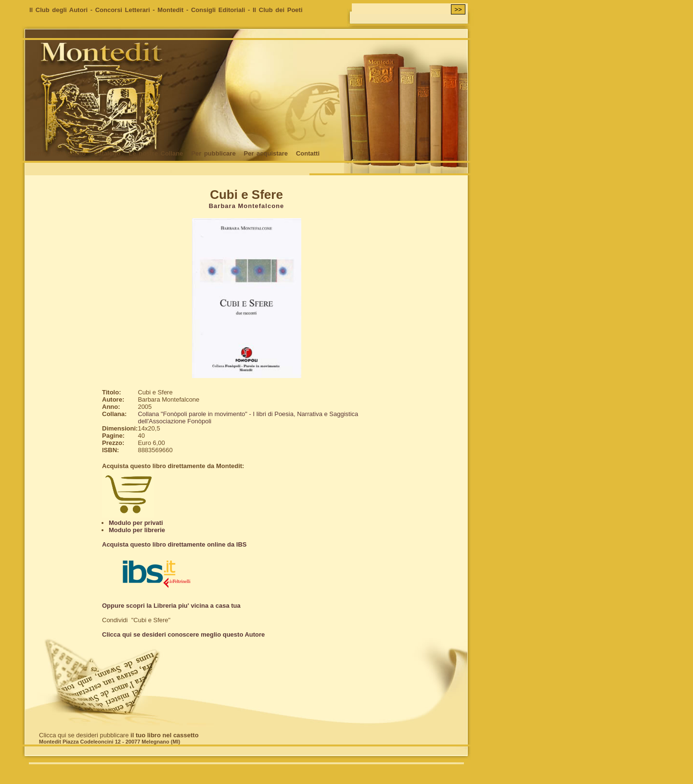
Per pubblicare (213, 153)
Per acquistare (266, 153)
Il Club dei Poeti (278, 10)
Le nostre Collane (156, 153)
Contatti (308, 153)
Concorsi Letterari (123, 10)
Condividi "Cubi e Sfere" (136, 620)
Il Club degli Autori (58, 10)
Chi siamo (70, 153)
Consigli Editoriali (218, 10)
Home (38, 153)
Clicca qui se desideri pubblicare (119, 735)
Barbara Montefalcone (247, 206)
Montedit (170, 10)
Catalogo (107, 153)
